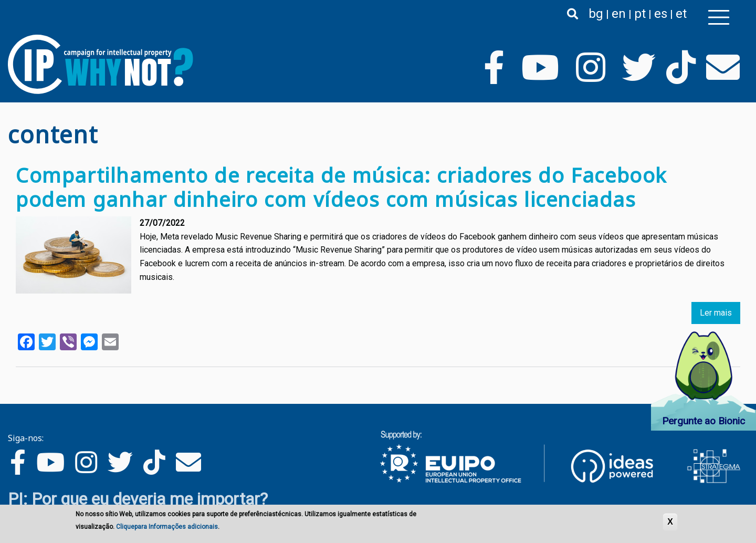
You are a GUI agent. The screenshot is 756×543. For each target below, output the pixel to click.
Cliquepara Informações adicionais (167, 527)
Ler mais (716, 313)
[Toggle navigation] (719, 17)
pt (640, 14)
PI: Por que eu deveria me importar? (138, 499)
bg (596, 14)
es (661, 14)
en (619, 14)
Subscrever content (12, 387)
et (681, 14)
